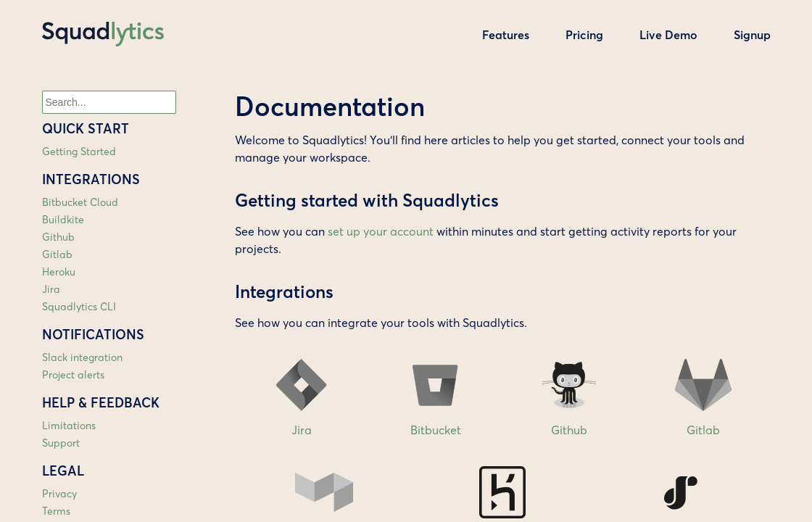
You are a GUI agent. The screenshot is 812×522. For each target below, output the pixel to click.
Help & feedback (101, 403)
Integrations (91, 179)
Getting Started (79, 152)
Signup (752, 35)
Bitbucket (435, 393)
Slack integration (82, 357)
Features (506, 35)
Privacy (59, 494)
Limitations (69, 426)
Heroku (59, 272)
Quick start (86, 129)
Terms (56, 511)
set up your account (381, 231)
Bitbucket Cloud (80, 202)
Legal (63, 471)
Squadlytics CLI (79, 307)
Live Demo (668, 35)
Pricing (584, 35)
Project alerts (73, 375)
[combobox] (109, 102)
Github (58, 237)
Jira (51, 289)
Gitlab (57, 254)
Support (61, 443)
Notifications (93, 335)
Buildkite (63, 220)
